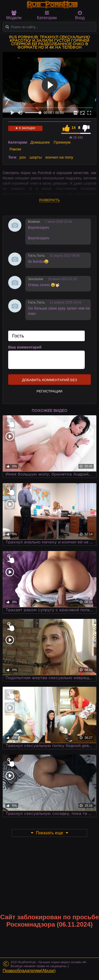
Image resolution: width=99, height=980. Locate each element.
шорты (36, 157)
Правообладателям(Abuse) (29, 971)
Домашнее (40, 142)
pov (23, 157)
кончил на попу (59, 157)
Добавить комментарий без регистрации (49, 381)
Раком (15, 149)
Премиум (62, 142)
